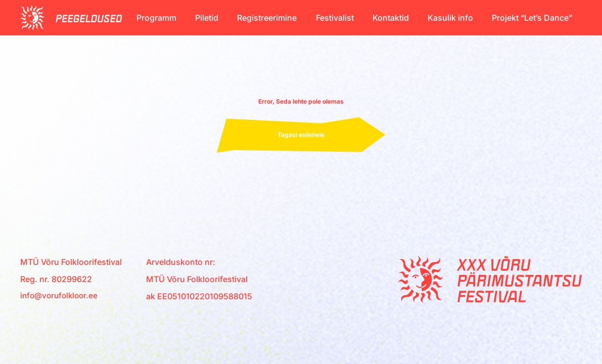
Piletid (207, 18)
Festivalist (335, 18)
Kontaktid (391, 18)
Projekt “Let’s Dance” (532, 18)
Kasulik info (450, 18)
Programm (156, 18)
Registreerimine (267, 18)
